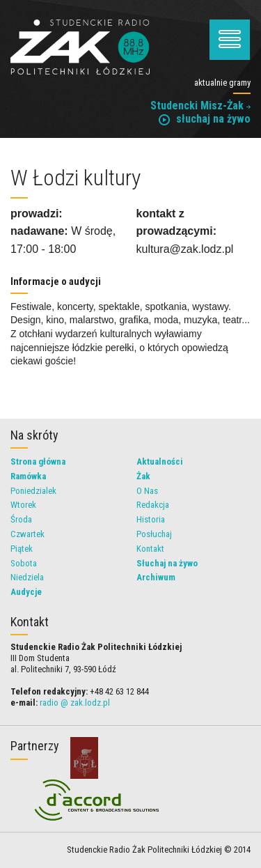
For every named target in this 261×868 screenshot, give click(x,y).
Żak (143, 476)
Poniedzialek (33, 491)
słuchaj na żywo (205, 119)
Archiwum (156, 577)
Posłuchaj (154, 534)
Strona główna (38, 462)
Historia (151, 519)
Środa (21, 519)
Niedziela (27, 577)
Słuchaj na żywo (167, 563)
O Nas (147, 491)
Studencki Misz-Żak (200, 106)
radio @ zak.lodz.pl (75, 703)
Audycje (26, 592)
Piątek (22, 549)
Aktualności (160, 462)
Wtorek (23, 505)
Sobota (24, 563)
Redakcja (153, 505)
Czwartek (27, 534)
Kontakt (150, 549)
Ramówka (28, 476)
